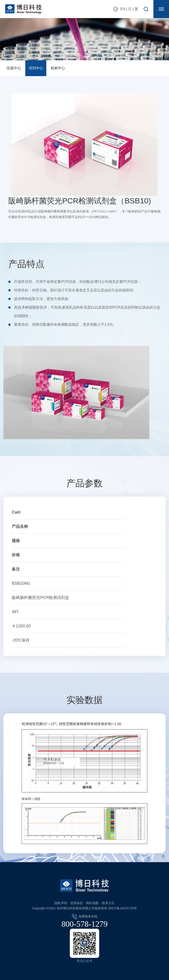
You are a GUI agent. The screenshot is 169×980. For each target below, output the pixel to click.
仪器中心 (14, 68)
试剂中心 (36, 68)
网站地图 (92, 903)
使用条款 (77, 903)
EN (123, 9)
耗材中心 (58, 68)
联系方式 (108, 903)
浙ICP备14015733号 (123, 908)
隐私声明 (61, 903)
